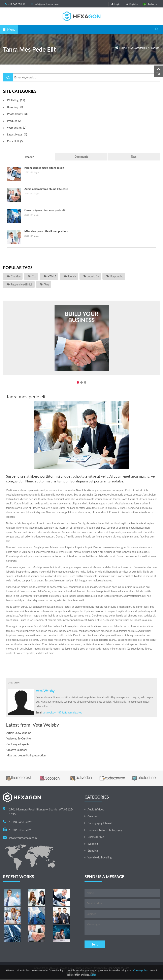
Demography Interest (100, 823)
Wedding (93, 844)
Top (158, 71)
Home (123, 48)
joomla (72, 276)
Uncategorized (96, 837)
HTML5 (52, 276)
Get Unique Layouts (18, 744)
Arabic (150, 4)
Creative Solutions (17, 750)
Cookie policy (140, 970)
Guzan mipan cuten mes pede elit (45, 210)
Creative (16, 276)
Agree (93, 975)
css (34, 276)
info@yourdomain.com (47, 4)
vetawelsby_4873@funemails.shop (63, 712)
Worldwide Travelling (100, 857)
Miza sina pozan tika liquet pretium (46, 231)
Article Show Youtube (19, 733)
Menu (9, 29)
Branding (93, 851)
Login (116, 4)
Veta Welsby (45, 691)
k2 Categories (138, 48)
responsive (117, 276)
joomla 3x (93, 276)
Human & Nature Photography (105, 830)
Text (46, 284)
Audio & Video (96, 809)
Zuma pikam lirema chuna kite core (46, 189)
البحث (8, 77)
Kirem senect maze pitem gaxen (44, 168)
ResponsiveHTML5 (22, 284)
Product (154, 48)
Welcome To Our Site (19, 738)
